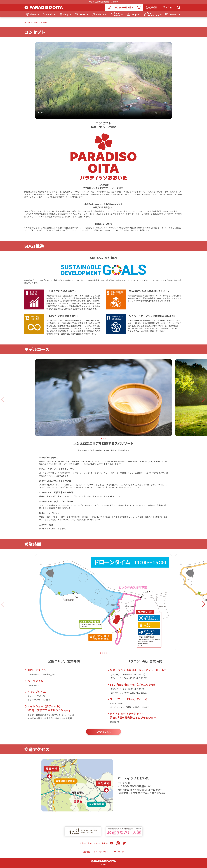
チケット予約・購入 (124, 7)
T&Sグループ (119, 852)
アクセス (170, 7)
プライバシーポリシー (102, 852)
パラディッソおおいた (32, 22)
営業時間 (153, 7)
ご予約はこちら (103, 732)
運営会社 (86, 852)
